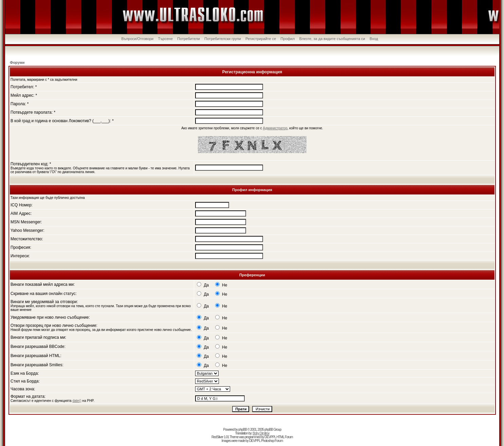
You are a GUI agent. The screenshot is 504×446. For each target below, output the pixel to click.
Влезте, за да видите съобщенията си (332, 39)
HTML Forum (285, 437)
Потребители (189, 39)
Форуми (17, 62)
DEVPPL (270, 437)
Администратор (275, 128)
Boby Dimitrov (261, 433)
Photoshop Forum (272, 441)
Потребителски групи (223, 39)
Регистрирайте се (261, 39)
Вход (374, 39)
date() (77, 401)
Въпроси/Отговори (137, 39)
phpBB (242, 430)
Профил (288, 39)
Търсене (165, 39)
